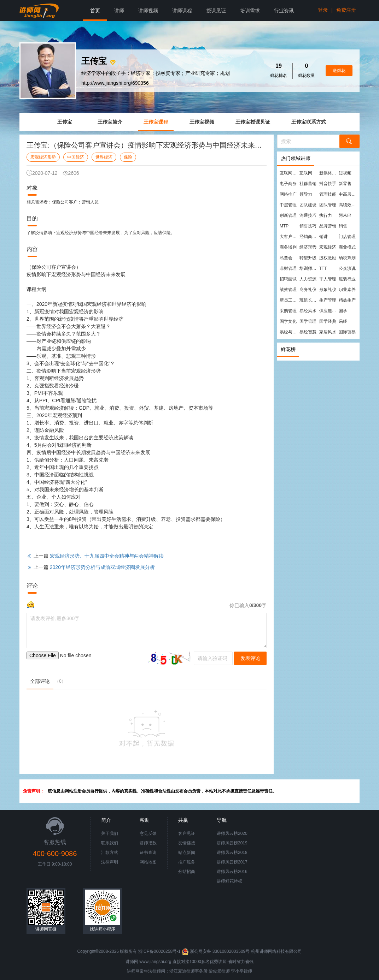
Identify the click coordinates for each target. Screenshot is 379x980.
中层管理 (288, 205)
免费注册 (346, 10)
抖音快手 (328, 184)
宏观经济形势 (43, 157)
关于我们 (110, 833)
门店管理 (347, 237)
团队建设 (308, 205)
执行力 (326, 215)
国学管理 (308, 321)
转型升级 (308, 258)
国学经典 (328, 321)
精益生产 (347, 300)
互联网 (306, 173)
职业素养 (347, 290)
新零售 (345, 184)
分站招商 (187, 872)
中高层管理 (348, 194)
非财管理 (288, 268)
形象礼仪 (328, 290)
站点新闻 (187, 853)
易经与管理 (289, 332)
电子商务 (288, 184)
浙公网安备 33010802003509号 (216, 951)
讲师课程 (182, 11)
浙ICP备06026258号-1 (159, 951)
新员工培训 (289, 300)
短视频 (345, 173)
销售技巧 (308, 226)
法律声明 (110, 862)
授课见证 (216, 11)
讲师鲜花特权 (229, 881)
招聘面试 (288, 279)
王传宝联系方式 (309, 122)
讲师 (119, 11)
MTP (284, 226)
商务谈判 (288, 247)
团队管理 (328, 205)
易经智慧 (308, 332)
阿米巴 (345, 215)
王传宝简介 (110, 122)
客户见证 (187, 833)
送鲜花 (339, 71)
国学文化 (288, 321)
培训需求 (250, 11)
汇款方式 (110, 853)
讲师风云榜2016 (232, 872)
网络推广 (288, 194)
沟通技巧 (308, 215)
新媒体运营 (329, 173)
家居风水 (328, 332)
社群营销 (308, 184)
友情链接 (187, 843)
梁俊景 (215, 971)
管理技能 (328, 194)
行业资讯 (284, 11)
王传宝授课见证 (253, 122)
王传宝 (65, 122)
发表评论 (250, 658)
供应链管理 (329, 311)
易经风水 (308, 311)
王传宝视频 (202, 122)
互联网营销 (289, 173)
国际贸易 (347, 332)
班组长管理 (309, 300)
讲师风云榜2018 (232, 853)
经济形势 (308, 247)
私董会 (286, 258)
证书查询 (148, 853)
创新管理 (288, 215)
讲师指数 (148, 843)
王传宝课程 (156, 122)
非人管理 (328, 279)
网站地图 (148, 862)
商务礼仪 (308, 290)
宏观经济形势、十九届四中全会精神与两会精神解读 (107, 556)
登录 (323, 10)
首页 (95, 11)
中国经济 (76, 157)
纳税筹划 (347, 258)
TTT (323, 268)
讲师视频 (148, 11)
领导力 (306, 194)
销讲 (323, 237)
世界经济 (104, 157)
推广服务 (187, 862)
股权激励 (328, 258)
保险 (128, 157)
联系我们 (110, 843)
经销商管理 (309, 237)
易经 (343, 321)
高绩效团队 (348, 205)
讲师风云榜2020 (232, 833)
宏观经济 (328, 247)
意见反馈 (148, 833)
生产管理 (328, 300)
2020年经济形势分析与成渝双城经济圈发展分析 (102, 567)
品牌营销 (328, 226)
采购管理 (288, 311)
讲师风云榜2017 (232, 862)
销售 (343, 226)
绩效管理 (288, 290)
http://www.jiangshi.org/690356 (115, 83)
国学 (343, 311)
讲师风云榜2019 (232, 843)
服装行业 (347, 279)
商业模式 (347, 247)
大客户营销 (289, 237)
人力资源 (308, 279)
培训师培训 (309, 268)
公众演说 (347, 268)
